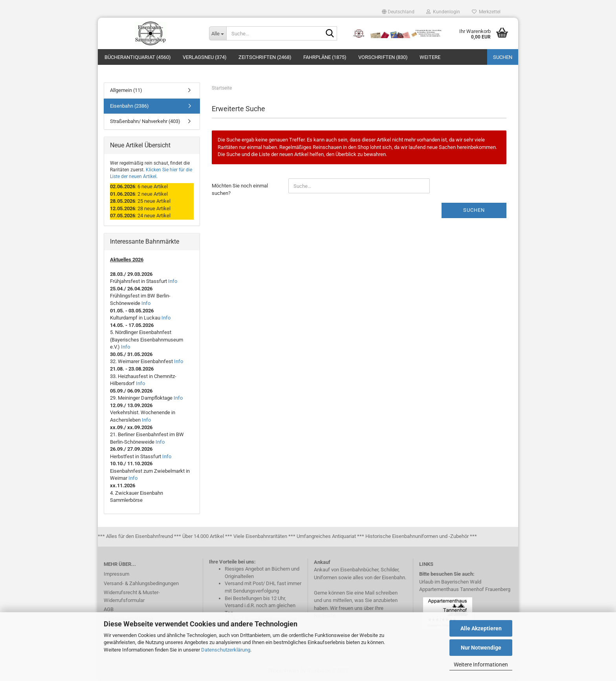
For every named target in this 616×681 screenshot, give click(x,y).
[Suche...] (218, 33)
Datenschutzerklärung (226, 650)
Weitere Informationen (481, 664)
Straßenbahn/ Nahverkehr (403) (145, 121)
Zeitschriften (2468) (265, 57)
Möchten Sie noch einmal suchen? (240, 189)
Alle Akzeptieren (481, 628)
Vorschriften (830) (383, 57)
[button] (398, 12)
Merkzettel (486, 12)
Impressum (116, 574)
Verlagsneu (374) (205, 57)
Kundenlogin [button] (443, 12)
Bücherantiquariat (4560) (138, 57)
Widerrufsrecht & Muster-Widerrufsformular (132, 596)
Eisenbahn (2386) (129, 106)
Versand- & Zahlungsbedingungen (141, 583)
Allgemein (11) (126, 90)
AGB (109, 609)
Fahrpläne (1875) (325, 57)
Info (173, 281)
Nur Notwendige (481, 648)
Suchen (503, 57)
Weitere (430, 57)
